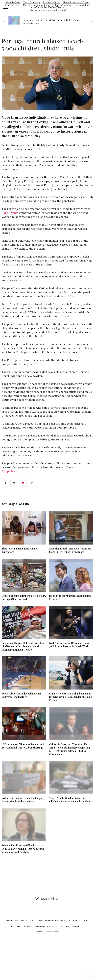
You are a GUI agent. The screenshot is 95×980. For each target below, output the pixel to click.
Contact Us (11, 921)
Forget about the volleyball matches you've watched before (22, 695)
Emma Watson (82, 5)
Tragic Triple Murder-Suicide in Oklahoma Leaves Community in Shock (71, 800)
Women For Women (46, 927)
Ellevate (75, 921)
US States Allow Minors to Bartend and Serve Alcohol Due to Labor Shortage (23, 746)
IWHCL (87, 921)
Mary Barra (29, 5)
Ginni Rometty (45, 5)
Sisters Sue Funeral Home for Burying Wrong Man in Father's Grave (23, 800)
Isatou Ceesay (57, 8)
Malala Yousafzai (64, 5)
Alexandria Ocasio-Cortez (76, 2)
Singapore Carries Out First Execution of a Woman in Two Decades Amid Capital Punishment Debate (23, 646)
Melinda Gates (13, 2)
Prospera (78, 927)
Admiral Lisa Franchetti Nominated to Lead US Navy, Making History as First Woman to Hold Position (23, 849)
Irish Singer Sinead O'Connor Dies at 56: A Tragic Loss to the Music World (70, 645)
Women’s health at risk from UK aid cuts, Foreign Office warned (24, 597)
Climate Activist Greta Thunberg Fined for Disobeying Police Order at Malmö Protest (71, 697)
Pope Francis (10, 213)
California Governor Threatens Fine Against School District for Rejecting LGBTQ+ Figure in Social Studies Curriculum (70, 749)
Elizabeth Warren (51, 2)
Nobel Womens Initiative (51, 921)
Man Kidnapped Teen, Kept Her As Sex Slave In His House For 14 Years (70, 550)
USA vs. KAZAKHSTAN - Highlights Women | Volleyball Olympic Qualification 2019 (52, 21)
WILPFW (65, 927)
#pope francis (11, 471)
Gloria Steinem (39, 8)
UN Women (27, 921)
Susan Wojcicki (13, 5)
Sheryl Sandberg (32, 2)
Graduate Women (22, 927)
